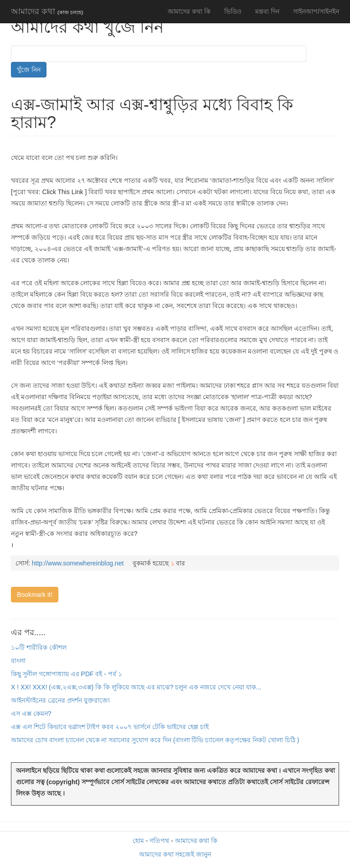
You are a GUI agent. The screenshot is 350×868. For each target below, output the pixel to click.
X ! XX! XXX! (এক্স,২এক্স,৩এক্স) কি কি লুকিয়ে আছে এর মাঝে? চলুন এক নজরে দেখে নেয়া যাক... (136, 687)
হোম (138, 841)
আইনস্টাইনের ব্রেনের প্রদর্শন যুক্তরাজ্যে (60, 700)
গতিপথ (159, 841)
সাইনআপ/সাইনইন (316, 11)
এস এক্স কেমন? (31, 714)
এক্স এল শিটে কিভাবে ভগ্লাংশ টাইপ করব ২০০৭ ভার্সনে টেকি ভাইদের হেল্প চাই (110, 727)
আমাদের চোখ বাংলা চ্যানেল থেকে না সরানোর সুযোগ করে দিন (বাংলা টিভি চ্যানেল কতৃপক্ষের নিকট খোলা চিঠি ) (155, 740)
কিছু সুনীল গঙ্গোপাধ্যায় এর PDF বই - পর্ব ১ (67, 674)
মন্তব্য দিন (267, 11)
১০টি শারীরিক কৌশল (39, 647)
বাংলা (18, 661)
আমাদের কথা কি (189, 11)
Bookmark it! (35, 595)
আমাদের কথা (47, 11)
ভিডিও (233, 11)
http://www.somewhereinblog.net (78, 563)
